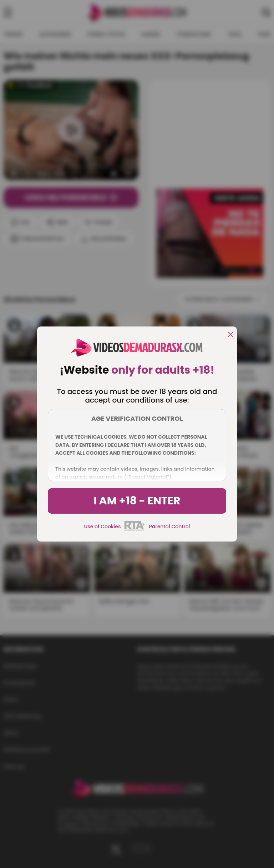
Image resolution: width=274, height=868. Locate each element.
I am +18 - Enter (137, 501)
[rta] (135, 530)
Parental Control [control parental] (169, 527)
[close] (230, 335)
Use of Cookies (103, 527)
